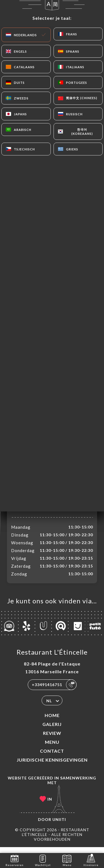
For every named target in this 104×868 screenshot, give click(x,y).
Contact (52, 757)
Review (52, 739)
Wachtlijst (43, 860)
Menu (52, 748)
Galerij (52, 730)
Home (52, 721)
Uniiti (59, 825)
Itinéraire (91, 860)
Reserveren (15, 860)
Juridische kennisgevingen (52, 766)
